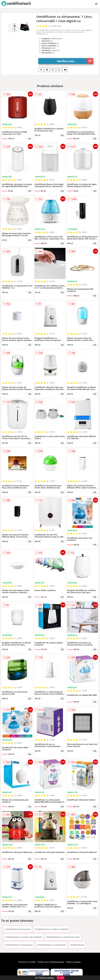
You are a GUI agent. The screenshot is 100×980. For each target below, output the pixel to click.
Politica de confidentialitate (51, 962)
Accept (61, 978)
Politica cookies (73, 962)
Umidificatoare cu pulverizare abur (63, 937)
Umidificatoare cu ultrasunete (51, 945)
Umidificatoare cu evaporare (19, 945)
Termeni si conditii (27, 962)
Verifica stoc (75, 61)
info (30, 138)
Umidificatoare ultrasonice (18, 929)
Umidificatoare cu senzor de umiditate (24, 937)
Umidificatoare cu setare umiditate (52, 929)
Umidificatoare (77, 945)
